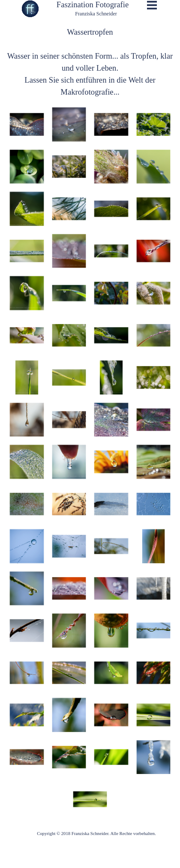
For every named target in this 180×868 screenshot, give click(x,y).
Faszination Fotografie (93, 4)
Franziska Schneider (96, 14)
